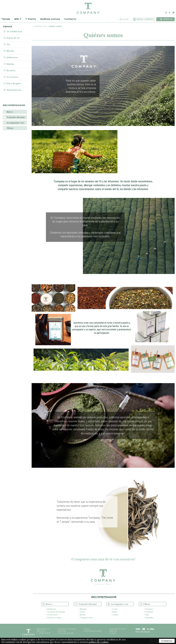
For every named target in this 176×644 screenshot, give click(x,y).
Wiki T (18, 19)
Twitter (173, 13)
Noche (83, 615)
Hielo (115, 612)
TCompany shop (40, 26)
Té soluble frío (14, 32)
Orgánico (149, 609)
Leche (115, 609)
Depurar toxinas (54, 618)
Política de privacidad (66, 633)
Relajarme (52, 609)
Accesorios (12, 77)
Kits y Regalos (14, 84)
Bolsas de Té (13, 38)
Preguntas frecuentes (117, 629)
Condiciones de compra (67, 629)
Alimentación (14, 90)
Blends (10, 51)
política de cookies (99, 642)
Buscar (125, 19)
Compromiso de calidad (92, 631)
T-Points (87, 629)
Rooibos (11, 71)
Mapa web (113, 631)
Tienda (6, 19)
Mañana (83, 609)
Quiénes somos (50, 19)
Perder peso (53, 615)
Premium (149, 612)
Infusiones (12, 57)
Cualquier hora (86, 618)
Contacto (70, 19)
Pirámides (149, 618)
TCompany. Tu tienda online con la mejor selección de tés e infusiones (88, 8)
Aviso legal (62, 631)
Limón (115, 615)
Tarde (82, 612)
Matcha (10, 64)
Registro (150, 19)
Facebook (170, 13)
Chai (147, 615)
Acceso (140, 19)
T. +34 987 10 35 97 (43, 633)
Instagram (166, 13)
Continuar (167, 641)
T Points (31, 19)
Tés (8, 45)
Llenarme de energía (56, 612)
